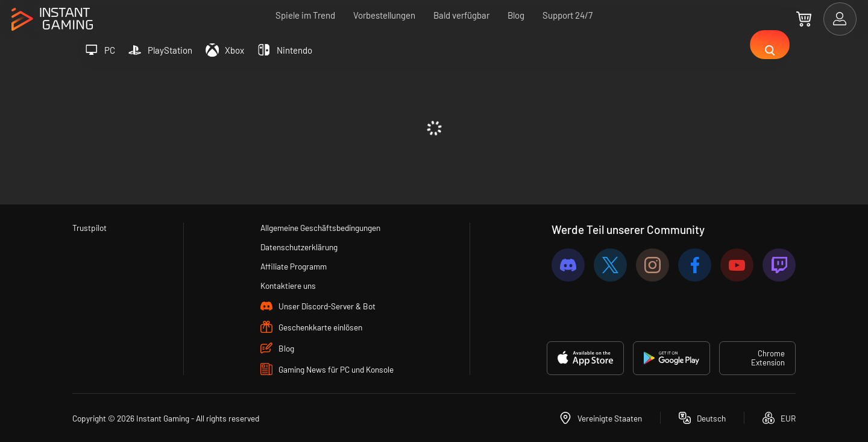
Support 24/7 (568, 15)
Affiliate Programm (292, 265)
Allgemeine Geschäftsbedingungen (323, 226)
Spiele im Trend (305, 15)
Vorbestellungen (384, 15)
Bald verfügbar (461, 15)
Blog (516, 15)
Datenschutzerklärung (298, 245)
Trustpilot (91, 226)
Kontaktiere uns (286, 285)
